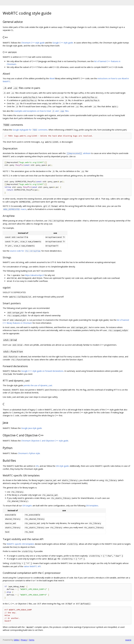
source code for (25, 251)
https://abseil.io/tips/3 (35, 275)
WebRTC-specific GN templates (20, 544)
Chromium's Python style (29, 453)
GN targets (27, 506)
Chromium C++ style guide (33, 43)
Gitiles (16, 640)
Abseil (52, 78)
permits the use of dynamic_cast (38, 385)
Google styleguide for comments (30, 130)
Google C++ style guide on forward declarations (42, 371)
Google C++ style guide (63, 43)
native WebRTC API (32, 566)
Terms (31, 640)
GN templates (92, 506)
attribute (78, 153)
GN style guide (62, 466)
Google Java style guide (32, 428)
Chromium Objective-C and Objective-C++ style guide (45, 441)
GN (37, 466)
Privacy (24, 640)
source (128, 640)
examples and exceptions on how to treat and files (41, 111)
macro (15, 209)
